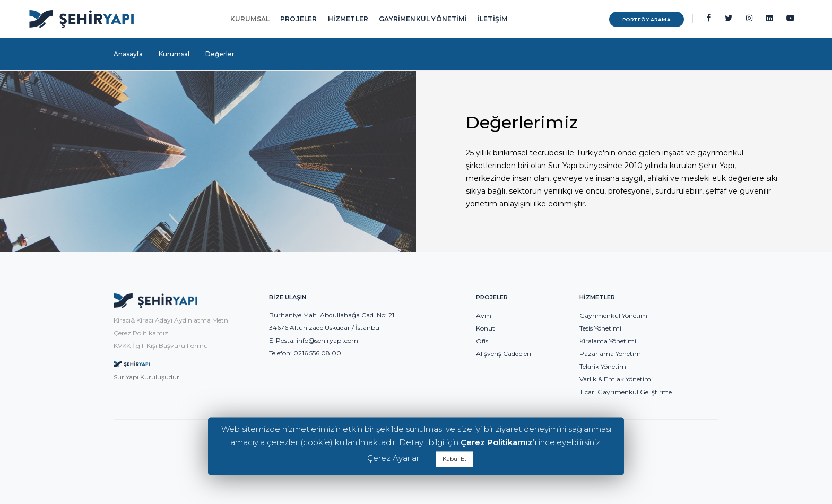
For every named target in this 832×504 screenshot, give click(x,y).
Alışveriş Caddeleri (504, 354)
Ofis (482, 341)
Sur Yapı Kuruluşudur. (147, 377)
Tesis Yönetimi (600, 328)
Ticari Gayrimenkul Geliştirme (626, 392)
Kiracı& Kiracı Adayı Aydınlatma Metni (172, 320)
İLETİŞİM (492, 19)
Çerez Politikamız (141, 333)
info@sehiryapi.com (327, 340)
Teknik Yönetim (603, 366)
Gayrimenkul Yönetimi (614, 315)
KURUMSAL (250, 19)
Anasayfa (128, 54)
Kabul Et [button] (454, 459)
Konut (486, 328)
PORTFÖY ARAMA (647, 19)
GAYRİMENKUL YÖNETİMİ (423, 19)
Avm (484, 315)
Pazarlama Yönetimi (611, 354)
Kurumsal (174, 54)
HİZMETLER (348, 19)
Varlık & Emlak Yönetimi (616, 379)
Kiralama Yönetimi (608, 341)
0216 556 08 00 (317, 353)
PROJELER (298, 19)
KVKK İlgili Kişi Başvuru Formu (161, 346)
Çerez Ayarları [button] (394, 458)
